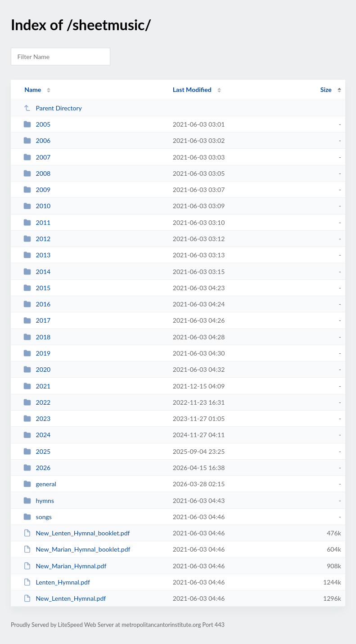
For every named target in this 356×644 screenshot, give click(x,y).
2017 (37, 320)
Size (326, 89)
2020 (37, 369)
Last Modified (192, 89)
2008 (37, 173)
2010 (37, 206)
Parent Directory (53, 108)
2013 (37, 255)
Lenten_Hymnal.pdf (57, 582)
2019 (37, 353)
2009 (37, 190)
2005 (37, 124)
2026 (37, 468)
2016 (37, 304)
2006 (37, 140)
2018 (37, 337)
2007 (37, 157)
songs (38, 517)
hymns (39, 500)
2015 (37, 288)
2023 (37, 418)
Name (33, 89)
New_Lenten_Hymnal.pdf (65, 598)
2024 (37, 435)
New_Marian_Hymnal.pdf (65, 566)
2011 (37, 222)
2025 (37, 451)
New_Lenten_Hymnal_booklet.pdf (77, 533)
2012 (37, 239)
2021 (37, 386)
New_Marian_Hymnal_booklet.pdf (77, 549)
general (40, 484)
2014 (37, 272)
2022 (37, 402)
